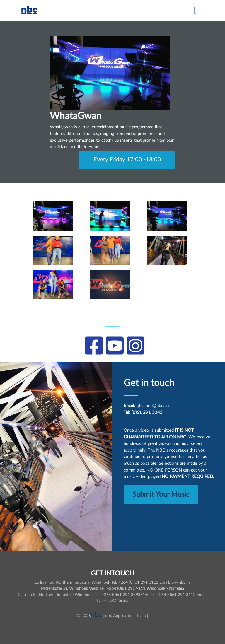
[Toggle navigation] (196, 11)
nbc (96, 615)
